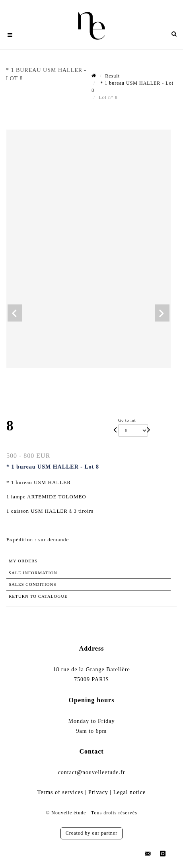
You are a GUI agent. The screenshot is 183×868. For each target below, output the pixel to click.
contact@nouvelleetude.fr (92, 772)
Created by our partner (91, 833)
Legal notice (130, 792)
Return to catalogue (38, 596)
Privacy (98, 792)
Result (112, 76)
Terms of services (60, 792)
